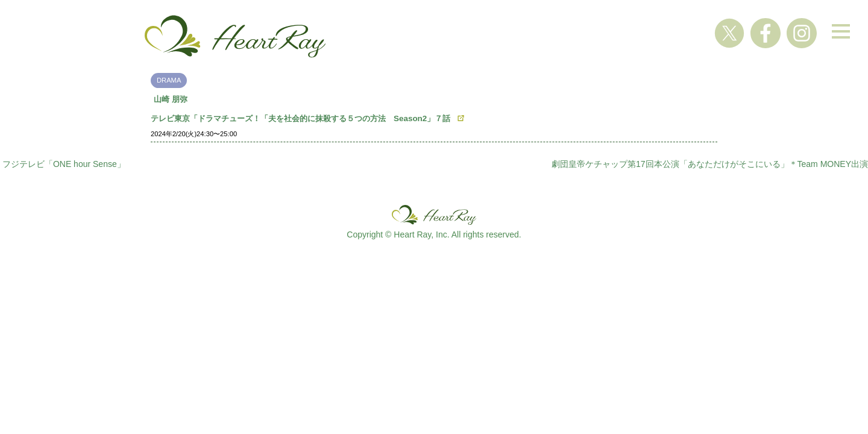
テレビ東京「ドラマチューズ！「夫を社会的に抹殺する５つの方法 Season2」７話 (300, 118)
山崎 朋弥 (171, 99)
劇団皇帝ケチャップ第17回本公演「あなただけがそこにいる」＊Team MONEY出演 (710, 164)
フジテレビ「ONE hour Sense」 (64, 164)
